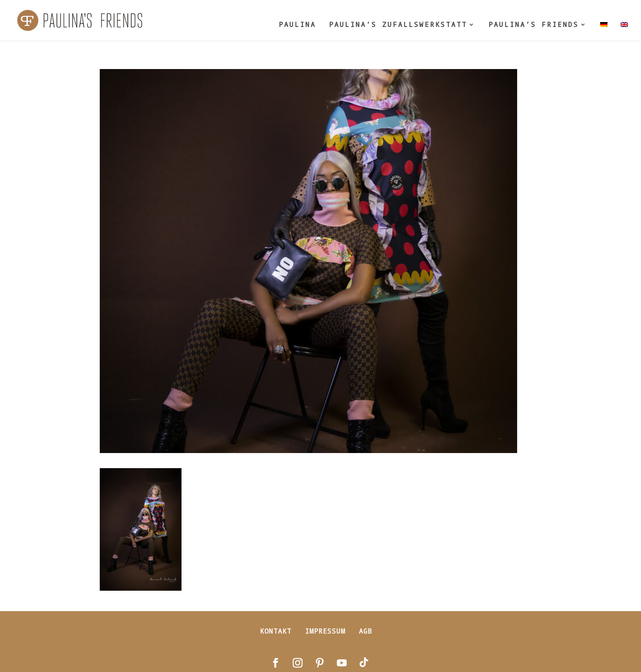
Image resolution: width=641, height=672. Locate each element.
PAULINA (297, 25)
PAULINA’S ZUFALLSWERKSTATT (398, 25)
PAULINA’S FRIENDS (534, 25)
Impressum (325, 631)
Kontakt (276, 631)
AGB (366, 631)
